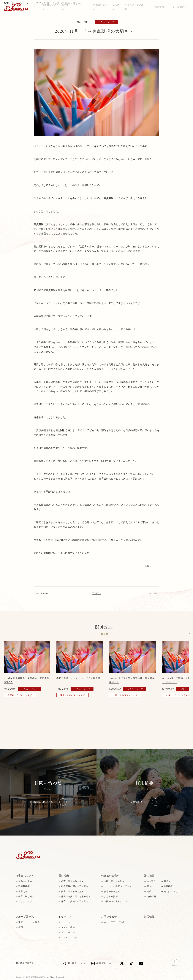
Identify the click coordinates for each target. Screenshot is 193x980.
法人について (170, 892)
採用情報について (105, 963)
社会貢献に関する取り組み (75, 886)
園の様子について (77, 963)
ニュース (66, 922)
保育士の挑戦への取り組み (75, 902)
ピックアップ (25, 902)
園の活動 (64, 876)
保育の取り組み (26, 897)
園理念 (167, 881)
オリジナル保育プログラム (118, 886)
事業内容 (23, 892)
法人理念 (151, 881)
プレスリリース (69, 932)
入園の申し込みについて (117, 902)
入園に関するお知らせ (115, 881)
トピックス (65, 917)
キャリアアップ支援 (114, 922)
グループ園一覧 (25, 917)
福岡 (21, 927)
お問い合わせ (180, 7)
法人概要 (149, 876)
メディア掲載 (68, 927)
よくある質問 (111, 897)
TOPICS (97, 593)
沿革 (149, 892)
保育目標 (168, 886)
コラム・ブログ (69, 938)
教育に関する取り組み (73, 881)
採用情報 (160, 7)
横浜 (37, 922)
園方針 (150, 886)
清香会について (25, 876)
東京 (21, 922)
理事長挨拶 (24, 886)
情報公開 (151, 897)
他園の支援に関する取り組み (76, 897)
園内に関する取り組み (73, 892)
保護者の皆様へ (110, 876)
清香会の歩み (25, 881)
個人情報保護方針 (25, 963)
